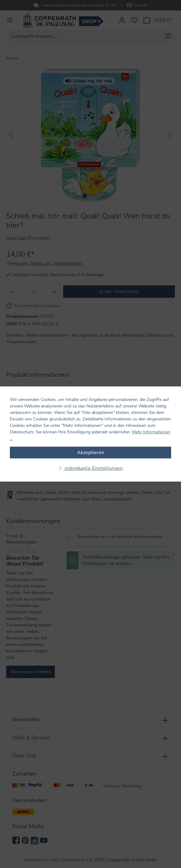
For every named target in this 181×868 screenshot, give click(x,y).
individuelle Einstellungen (93, 468)
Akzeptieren (91, 453)
